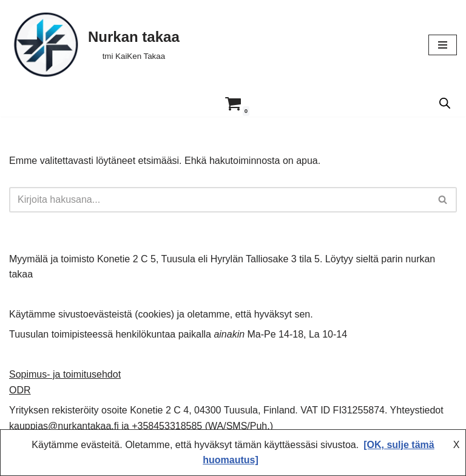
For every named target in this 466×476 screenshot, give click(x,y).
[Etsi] (219, 200)
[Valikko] (443, 45)
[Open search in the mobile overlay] (445, 103)
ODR (20, 390)
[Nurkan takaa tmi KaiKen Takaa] (94, 45)
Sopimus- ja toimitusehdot (65, 374)
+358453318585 (167, 426)
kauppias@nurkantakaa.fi (64, 426)
